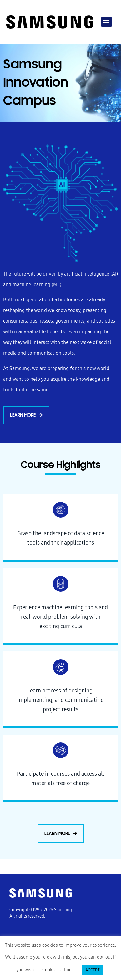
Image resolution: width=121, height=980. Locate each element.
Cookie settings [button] (58, 970)
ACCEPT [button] (93, 970)
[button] (106, 22)
